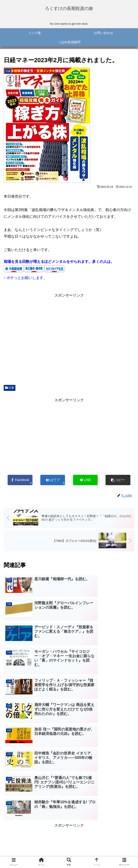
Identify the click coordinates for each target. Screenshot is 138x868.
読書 (10, 390)
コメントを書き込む (69, 821)
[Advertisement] (69, 340)
